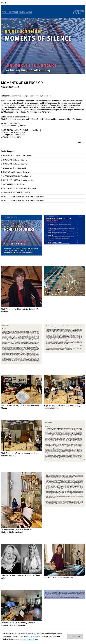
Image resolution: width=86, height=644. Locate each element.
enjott (3, 3)
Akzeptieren (75, 637)
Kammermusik (17, 96)
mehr (79, 142)
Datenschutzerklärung (29, 639)
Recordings (47, 96)
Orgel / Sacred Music (32, 96)
